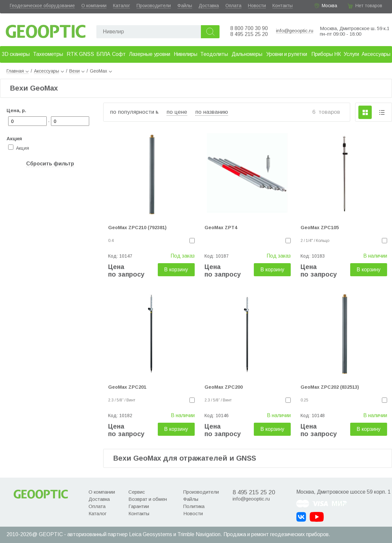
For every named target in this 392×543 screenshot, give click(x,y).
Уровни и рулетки (287, 54)
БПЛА (103, 54)
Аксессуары (376, 54)
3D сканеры (16, 54)
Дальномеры (247, 54)
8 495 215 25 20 (249, 34)
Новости (257, 6)
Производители (154, 6)
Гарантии (139, 506)
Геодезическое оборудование (42, 6)
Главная (18, 71)
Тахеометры (48, 54)
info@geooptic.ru (295, 31)
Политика (194, 506)
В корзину (176, 270)
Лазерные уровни (150, 54)
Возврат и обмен (148, 499)
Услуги (351, 54)
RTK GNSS (80, 54)
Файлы (185, 6)
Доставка (209, 6)
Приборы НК (326, 54)
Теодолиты (214, 54)
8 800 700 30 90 (249, 28)
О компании (94, 6)
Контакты (283, 6)
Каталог (122, 6)
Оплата (233, 6)
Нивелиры (186, 54)
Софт (119, 54)
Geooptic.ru (46, 30)
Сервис (137, 492)
